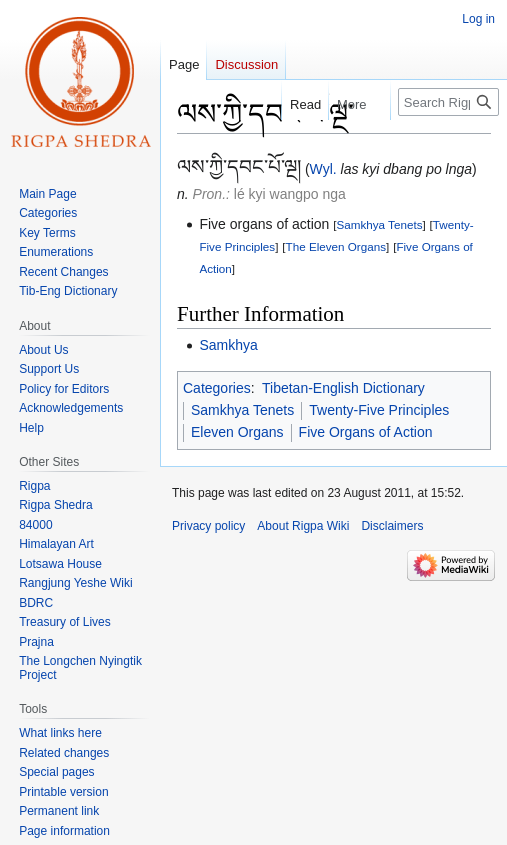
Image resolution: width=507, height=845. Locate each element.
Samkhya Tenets (380, 224)
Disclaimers (392, 526)
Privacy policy (208, 526)
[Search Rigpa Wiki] (448, 102)
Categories (217, 388)
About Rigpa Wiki (303, 526)
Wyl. (323, 169)
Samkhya (228, 345)
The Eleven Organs (336, 246)
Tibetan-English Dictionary (343, 388)
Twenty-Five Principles (379, 410)
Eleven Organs (237, 432)
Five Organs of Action (366, 432)
